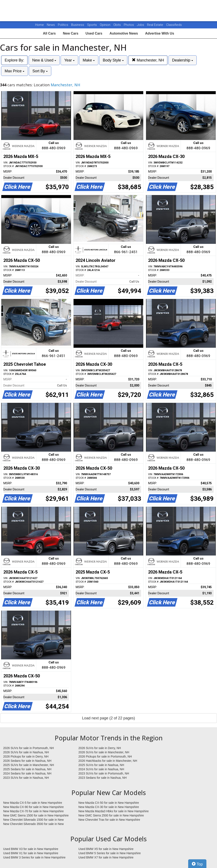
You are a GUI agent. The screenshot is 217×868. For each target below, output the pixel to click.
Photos (129, 25)
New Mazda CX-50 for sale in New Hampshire (109, 803)
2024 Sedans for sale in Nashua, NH (27, 773)
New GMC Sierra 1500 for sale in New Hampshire (36, 815)
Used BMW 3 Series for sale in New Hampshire (34, 857)
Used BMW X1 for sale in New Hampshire (31, 853)
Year (69, 60)
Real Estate (156, 25)
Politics (63, 25)
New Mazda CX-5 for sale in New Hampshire (33, 803)
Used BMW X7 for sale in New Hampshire (106, 857)
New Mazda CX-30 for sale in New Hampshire (109, 807)
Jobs (141, 25)
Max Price (15, 71)
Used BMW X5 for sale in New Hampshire (106, 849)
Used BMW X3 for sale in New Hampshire (31, 849)
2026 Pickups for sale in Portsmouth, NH (105, 756)
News (51, 25)
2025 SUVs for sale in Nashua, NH (101, 765)
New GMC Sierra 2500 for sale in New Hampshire (111, 815)
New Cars (71, 33)
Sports (92, 25)
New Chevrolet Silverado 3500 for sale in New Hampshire (33, 824)
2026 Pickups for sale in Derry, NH (26, 756)
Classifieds (174, 25)
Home (40, 25)
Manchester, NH (148, 60)
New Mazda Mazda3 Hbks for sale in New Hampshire (113, 811)
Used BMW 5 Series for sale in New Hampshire (110, 853)
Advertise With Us (160, 33)
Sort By (40, 71)
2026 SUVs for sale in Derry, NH (100, 748)
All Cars (49, 33)
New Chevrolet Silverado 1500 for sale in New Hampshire (33, 820)
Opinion (106, 25)
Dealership (183, 60)
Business (78, 25)
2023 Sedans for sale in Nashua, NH (102, 778)
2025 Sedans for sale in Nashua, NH (27, 769)
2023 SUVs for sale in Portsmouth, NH (104, 773)
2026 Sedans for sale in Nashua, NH (27, 761)
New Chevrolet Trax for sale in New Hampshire (109, 820)
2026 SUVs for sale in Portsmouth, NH (29, 748)
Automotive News (124, 33)
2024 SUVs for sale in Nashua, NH (101, 769)
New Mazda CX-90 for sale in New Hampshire (33, 807)
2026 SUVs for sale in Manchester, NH (104, 752)
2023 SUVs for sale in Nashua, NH (26, 778)
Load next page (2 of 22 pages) (108, 718)
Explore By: (14, 60)
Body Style (113, 60)
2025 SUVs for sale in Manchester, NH (29, 765)
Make (89, 60)
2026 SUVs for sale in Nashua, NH (26, 752)
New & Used (44, 60)
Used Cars (94, 33)
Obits (118, 25)
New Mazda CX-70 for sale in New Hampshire (33, 811)
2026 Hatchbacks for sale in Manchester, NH (108, 761)
